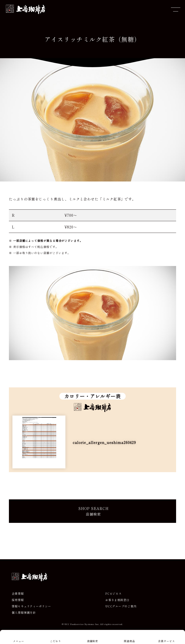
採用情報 (18, 600)
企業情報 (18, 594)
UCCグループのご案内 (121, 606)
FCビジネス (113, 594)
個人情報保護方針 (24, 613)
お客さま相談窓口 (117, 600)
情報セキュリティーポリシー (31, 606)
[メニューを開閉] (176, 9)
